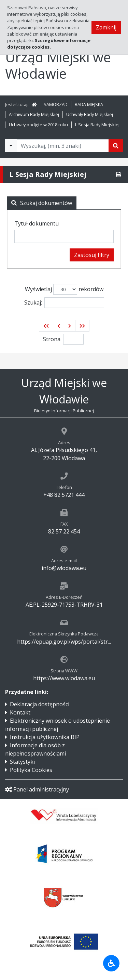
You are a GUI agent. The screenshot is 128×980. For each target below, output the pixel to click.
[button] (46, 326)
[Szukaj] (116, 146)
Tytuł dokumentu (37, 223)
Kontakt (20, 712)
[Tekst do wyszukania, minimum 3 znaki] (63, 146)
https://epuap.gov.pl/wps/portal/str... (64, 642)
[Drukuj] (118, 175)
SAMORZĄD (56, 104)
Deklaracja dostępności (40, 704)
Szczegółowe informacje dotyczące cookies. (49, 44)
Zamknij (106, 27)
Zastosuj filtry (92, 255)
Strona (52, 339)
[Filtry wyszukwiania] (11, 146)
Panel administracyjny (37, 789)
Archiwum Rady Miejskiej (34, 114)
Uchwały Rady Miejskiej (90, 114)
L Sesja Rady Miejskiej (97, 125)
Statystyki (22, 762)
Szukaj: (64, 303)
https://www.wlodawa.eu (64, 678)
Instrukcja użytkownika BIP (45, 737)
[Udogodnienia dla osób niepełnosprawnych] (111, 963)
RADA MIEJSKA (89, 104)
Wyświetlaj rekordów (64, 289)
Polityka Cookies (31, 770)
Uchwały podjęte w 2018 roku (38, 125)
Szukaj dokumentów (42, 203)
